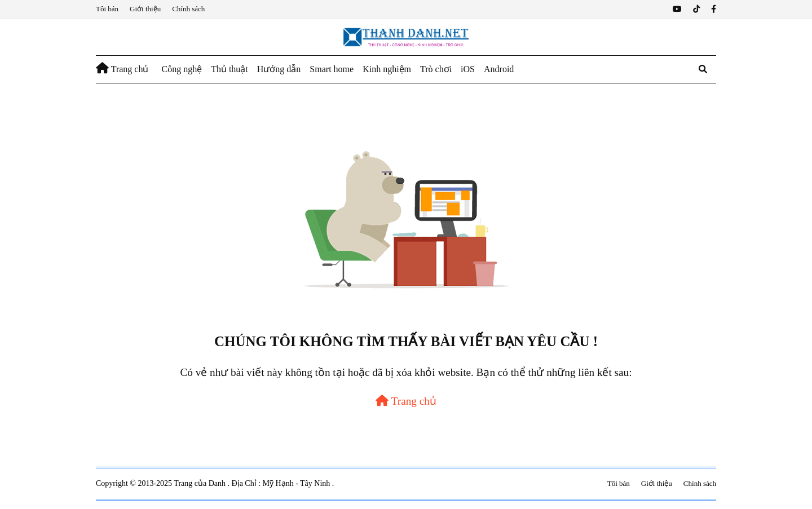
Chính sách (188, 9)
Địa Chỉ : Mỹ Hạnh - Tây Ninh (282, 483)
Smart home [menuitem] (332, 69)
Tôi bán (107, 9)
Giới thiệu (145, 9)
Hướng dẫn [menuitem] (279, 69)
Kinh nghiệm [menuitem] (387, 69)
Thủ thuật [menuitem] (230, 69)
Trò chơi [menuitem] (436, 69)
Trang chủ (406, 401)
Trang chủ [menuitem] (122, 68)
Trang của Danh (200, 483)
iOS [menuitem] (468, 69)
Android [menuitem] (499, 69)
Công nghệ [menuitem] (182, 69)
